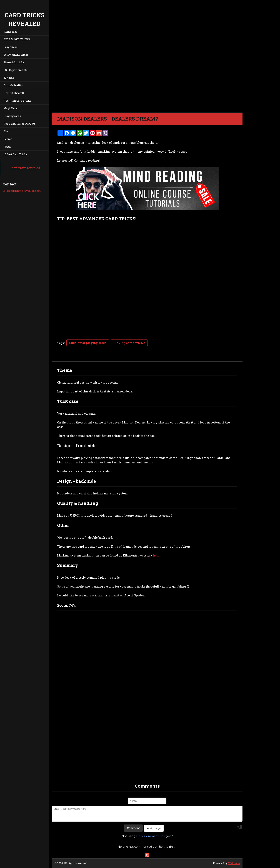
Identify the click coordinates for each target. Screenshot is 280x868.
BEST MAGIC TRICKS (17, 39)
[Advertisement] (147, 758)
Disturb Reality (13, 85)
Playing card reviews (129, 343)
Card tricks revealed (25, 168)
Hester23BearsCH (15, 93)
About (7, 147)
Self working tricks (16, 55)
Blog (6, 131)
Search (8, 139)
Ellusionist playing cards (88, 343)
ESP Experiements (16, 70)
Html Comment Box (151, 836)
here (156, 555)
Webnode (234, 863)
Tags (61, 343)
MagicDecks (11, 108)
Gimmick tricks (14, 62)
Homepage (10, 32)
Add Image (154, 828)
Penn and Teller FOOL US (20, 124)
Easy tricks (11, 47)
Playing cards (12, 116)
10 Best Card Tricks (15, 154)
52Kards (9, 78)
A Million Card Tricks (17, 101)
